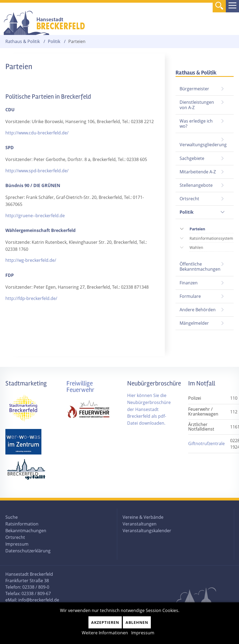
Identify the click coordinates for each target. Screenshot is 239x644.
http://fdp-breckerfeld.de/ (31, 298)
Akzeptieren (105, 622)
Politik (54, 42)
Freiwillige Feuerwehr (80, 387)
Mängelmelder (194, 323)
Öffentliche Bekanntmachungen (200, 266)
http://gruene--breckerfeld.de (35, 216)
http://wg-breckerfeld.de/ (31, 260)
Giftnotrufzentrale (206, 443)
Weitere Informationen (105, 633)
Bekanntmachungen (26, 531)
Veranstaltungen (140, 524)
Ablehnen (137, 622)
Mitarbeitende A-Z (198, 172)
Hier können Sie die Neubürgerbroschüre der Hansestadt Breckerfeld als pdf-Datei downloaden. (149, 409)
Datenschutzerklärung (28, 551)
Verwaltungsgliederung (203, 145)
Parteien (197, 228)
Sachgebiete (192, 158)
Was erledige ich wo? (196, 124)
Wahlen (196, 247)
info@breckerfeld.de (39, 600)
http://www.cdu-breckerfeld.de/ (37, 133)
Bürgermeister (194, 89)
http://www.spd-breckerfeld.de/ (37, 171)
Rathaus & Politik (23, 42)
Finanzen (189, 283)
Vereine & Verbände (143, 517)
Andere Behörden (198, 310)
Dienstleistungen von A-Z (197, 105)
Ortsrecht (189, 199)
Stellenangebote (196, 185)
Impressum (17, 544)
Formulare (190, 296)
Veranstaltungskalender (147, 531)
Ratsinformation (22, 524)
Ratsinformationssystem (211, 238)
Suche (12, 517)
